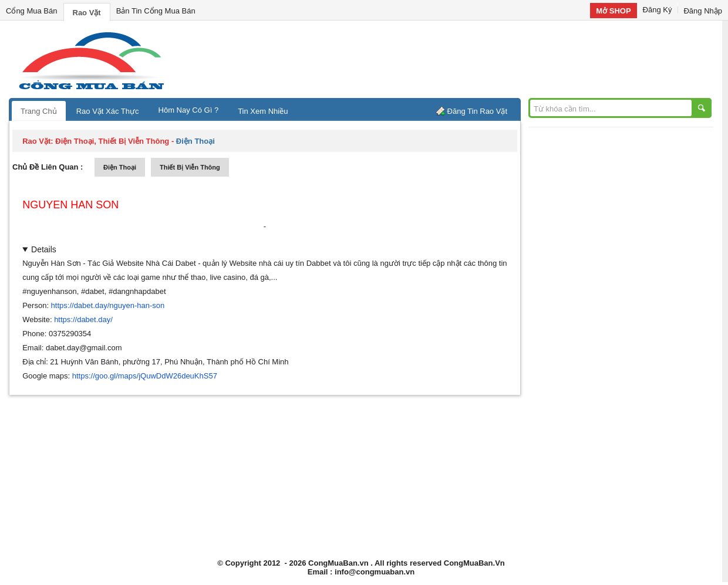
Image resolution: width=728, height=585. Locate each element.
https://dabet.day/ (83, 319)
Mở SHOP (613, 11)
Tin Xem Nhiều (263, 111)
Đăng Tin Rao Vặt (477, 111)
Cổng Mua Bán (32, 11)
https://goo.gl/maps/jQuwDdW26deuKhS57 (145, 376)
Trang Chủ (39, 111)
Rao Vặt (87, 13)
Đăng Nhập (703, 11)
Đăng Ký (658, 10)
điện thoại (120, 167)
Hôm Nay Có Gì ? (189, 110)
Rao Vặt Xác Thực (108, 111)
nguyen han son (70, 205)
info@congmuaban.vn (375, 572)
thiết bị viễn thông (190, 167)
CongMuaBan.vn (338, 563)
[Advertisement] (464, 59)
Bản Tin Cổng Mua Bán (156, 11)
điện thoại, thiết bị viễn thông (112, 141)
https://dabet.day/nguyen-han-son (108, 305)
